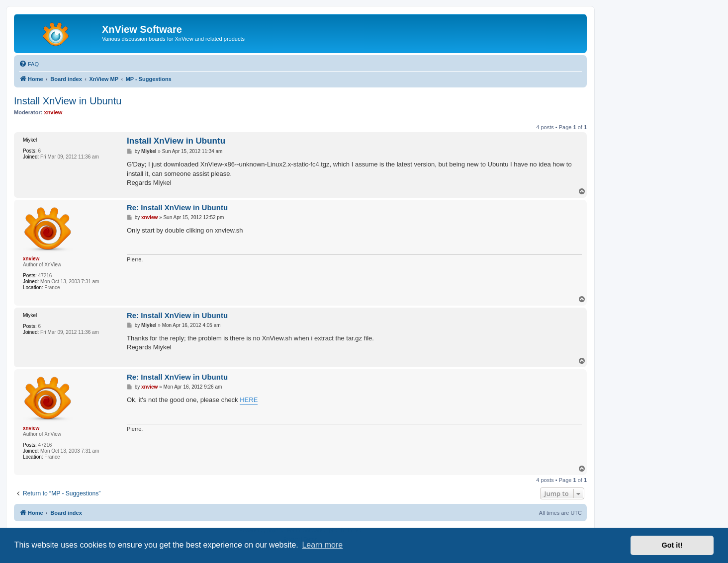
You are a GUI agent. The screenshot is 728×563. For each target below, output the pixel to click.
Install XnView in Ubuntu (68, 101)
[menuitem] (29, 64)
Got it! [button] (672, 545)
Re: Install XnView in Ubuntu (177, 207)
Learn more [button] (322, 545)
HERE (249, 400)
